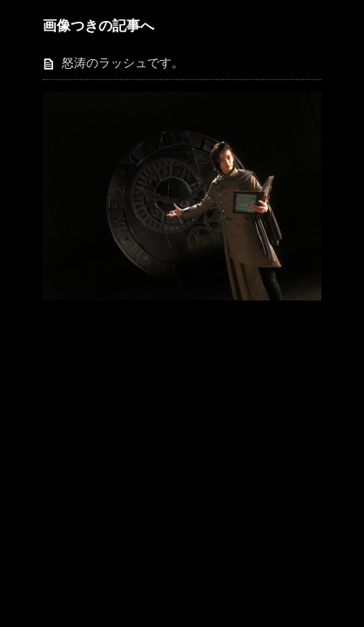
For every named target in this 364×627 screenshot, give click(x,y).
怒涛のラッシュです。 (123, 63)
